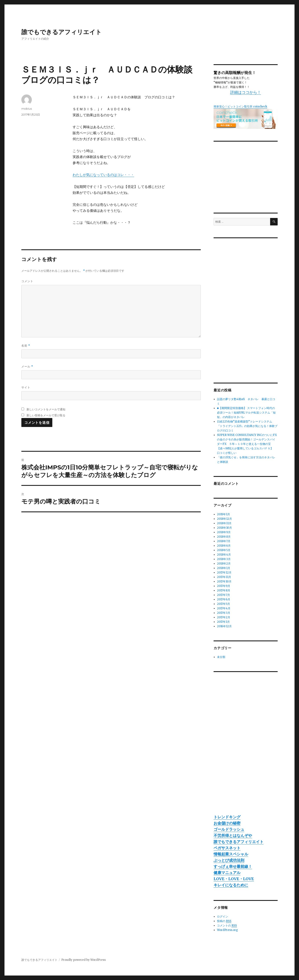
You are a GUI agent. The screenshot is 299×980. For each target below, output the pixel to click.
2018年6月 (224, 546)
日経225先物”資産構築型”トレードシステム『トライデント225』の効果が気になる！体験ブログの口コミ (247, 426)
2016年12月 (224, 626)
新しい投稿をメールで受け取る (46, 415)
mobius (27, 109)
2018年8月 (224, 537)
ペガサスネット (227, 848)
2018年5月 (224, 550)
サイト (26, 387)
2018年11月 (224, 523)
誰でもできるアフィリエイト (62, 32)
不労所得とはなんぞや (233, 836)
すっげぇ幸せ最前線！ (233, 866)
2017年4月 (224, 608)
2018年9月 (224, 532)
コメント (27, 281)
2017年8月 (224, 590)
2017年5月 (224, 604)
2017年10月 (224, 581)
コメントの (227, 926)
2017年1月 (223, 622)
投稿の (224, 921)
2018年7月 (224, 541)
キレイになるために (231, 885)
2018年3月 (224, 559)
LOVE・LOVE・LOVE (234, 879)
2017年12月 (224, 573)
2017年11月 (224, 577)
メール (27, 367)
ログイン (223, 917)
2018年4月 (224, 555)
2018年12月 (224, 519)
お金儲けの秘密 (227, 823)
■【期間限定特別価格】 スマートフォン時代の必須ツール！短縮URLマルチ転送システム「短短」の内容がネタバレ (246, 413)
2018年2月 (224, 564)
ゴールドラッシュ (229, 829)
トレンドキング (227, 817)
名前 (26, 346)
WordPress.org (227, 930)
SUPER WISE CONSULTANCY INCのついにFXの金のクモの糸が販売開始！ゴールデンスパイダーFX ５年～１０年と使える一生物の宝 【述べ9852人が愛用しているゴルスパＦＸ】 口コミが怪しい (247, 444)
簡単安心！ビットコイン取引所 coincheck (240, 107)
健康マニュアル (227, 873)
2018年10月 (224, 528)
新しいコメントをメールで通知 (46, 409)
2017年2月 (224, 617)
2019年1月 (224, 514)
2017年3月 (224, 613)
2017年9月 (224, 586)
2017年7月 (224, 595)
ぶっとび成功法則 (229, 860)
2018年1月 (224, 568)
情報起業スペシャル (231, 854)
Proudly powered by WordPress (84, 960)
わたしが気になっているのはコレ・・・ (103, 175)
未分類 (221, 657)
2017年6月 (224, 599)
